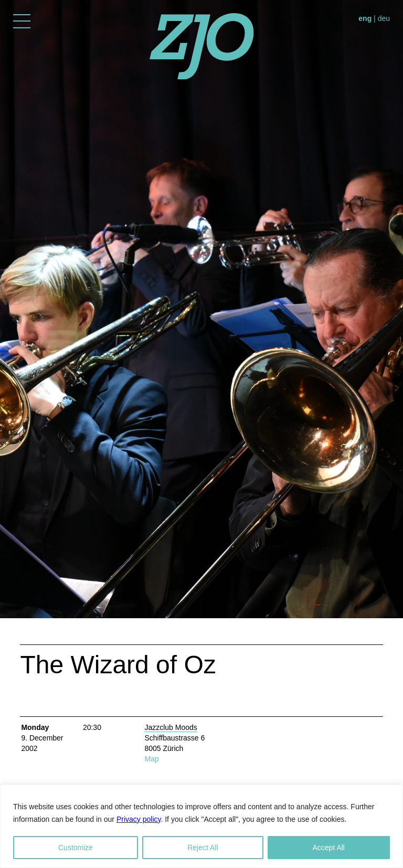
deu (384, 18)
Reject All (203, 848)
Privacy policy (139, 819)
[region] (201, 826)
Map (151, 759)
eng (365, 18)
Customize (76, 848)
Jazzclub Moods (171, 727)
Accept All (329, 848)
